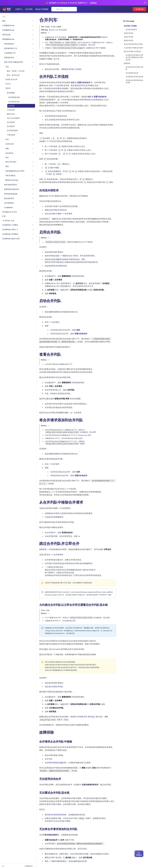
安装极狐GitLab (8, 30)
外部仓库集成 (10, 175)
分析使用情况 (9, 203)
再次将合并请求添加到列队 (56, 815)
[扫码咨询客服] (139, 854)
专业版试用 (139, 9)
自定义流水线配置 (13, 118)
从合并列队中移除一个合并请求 (59, 214)
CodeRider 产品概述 (10, 225)
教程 (4, 21)
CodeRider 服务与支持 (11, 239)
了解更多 (93, 3)
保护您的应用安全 (11, 185)
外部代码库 (90, 256)
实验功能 (68, 621)
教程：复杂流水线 (13, 75)
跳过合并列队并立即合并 (57, 210)
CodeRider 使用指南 (10, 234)
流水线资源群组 (12, 130)
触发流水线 (11, 114)
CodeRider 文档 (8, 221)
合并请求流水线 (14, 97)
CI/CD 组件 (10, 144)
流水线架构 (11, 122)
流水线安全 (10, 153)
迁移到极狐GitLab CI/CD (15, 171)
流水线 (8, 88)
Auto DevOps (11, 162)
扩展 (4, 216)
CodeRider (8, 207)
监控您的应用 (9, 198)
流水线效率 (11, 126)
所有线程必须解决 (58, 763)
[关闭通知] (145, 3)
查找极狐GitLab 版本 (10, 212)
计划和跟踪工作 (10, 53)
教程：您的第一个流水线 (16, 71)
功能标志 (84, 45)
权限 (56, 312)
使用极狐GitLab (8, 39)
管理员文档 (6, 35)
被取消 (58, 171)
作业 (7, 139)
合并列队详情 (52, 536)
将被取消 (59, 517)
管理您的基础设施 (11, 194)
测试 (7, 166)
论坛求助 (29, 9)
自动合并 (68, 785)
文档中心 (19, 9)
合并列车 (11, 106)
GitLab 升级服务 (42, 9)
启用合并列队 (58, 687)
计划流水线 (11, 110)
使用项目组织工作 (11, 48)
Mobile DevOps (12, 180)
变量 (7, 148)
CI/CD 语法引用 (11, 79)
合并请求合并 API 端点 (86, 717)
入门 (4, 17)
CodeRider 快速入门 (10, 229)
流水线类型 (11, 93)
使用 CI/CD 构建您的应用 (13, 62)
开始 (7, 67)
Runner (8, 84)
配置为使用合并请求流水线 (68, 259)
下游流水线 (11, 135)
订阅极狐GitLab (8, 25)
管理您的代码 (9, 57)
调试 (7, 157)
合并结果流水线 (14, 102)
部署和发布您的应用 (11, 189)
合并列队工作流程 (74, 69)
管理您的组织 (9, 44)
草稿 (61, 755)
